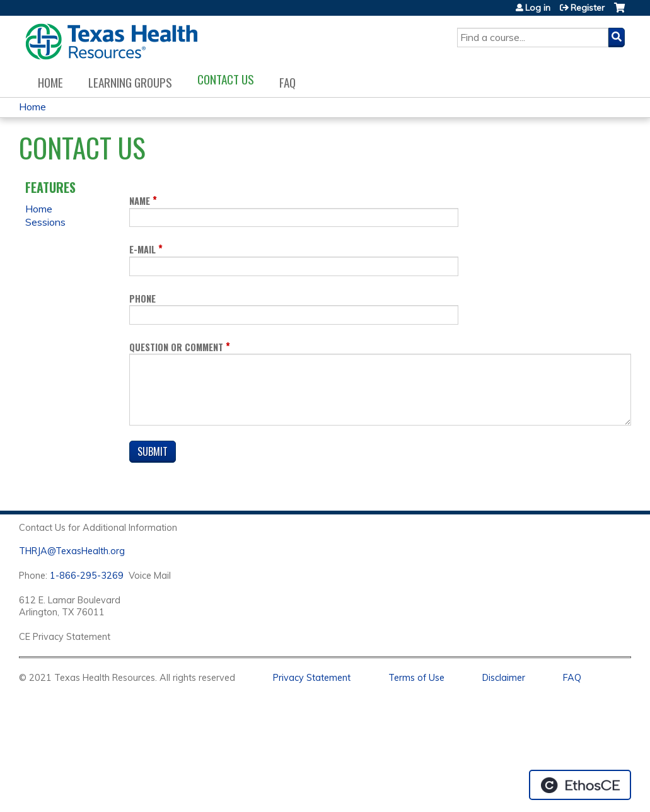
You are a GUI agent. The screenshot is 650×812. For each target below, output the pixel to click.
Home (50, 82)
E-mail (142, 249)
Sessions (45, 222)
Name (140, 201)
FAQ (287, 82)
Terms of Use (416, 678)
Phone (142, 299)
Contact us (226, 79)
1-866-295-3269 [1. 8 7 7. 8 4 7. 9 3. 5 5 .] (87, 576)
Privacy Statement (312, 678)
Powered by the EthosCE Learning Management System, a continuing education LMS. (580, 785)
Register (588, 8)
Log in (538, 8)
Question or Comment (176, 347)
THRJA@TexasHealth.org (72, 551)
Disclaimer (504, 678)
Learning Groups (130, 82)
